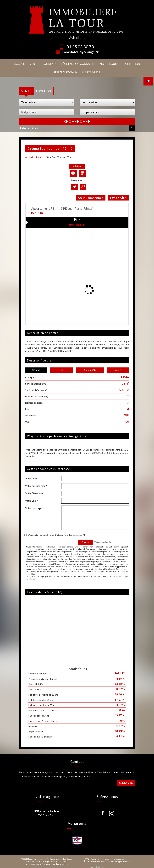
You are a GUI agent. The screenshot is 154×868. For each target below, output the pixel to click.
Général (36, 361)
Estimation (98, 63)
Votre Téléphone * (35, 484)
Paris (39, 148)
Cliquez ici (126, 773)
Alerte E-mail (140, 63)
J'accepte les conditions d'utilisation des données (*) (57, 526)
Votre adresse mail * (36, 477)
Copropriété (90, 361)
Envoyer (86, 533)
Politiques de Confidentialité (77, 567)
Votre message (33, 499)
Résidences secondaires (55, 63)
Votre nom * (32, 469)
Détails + (61, 361)
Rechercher (77, 112)
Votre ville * (32, 492)
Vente (19, 63)
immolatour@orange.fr (80, 52)
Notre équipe (80, 63)
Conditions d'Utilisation (107, 567)
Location (31, 63)
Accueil (8, 63)
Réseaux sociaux (118, 63)
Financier (118, 361)
